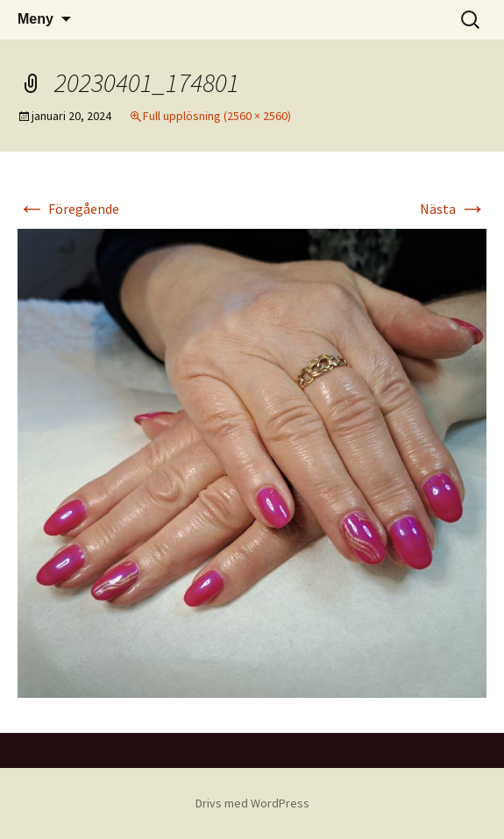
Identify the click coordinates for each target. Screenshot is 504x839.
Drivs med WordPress (252, 803)
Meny (35, 19)
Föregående (68, 209)
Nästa (453, 209)
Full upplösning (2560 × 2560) (217, 116)
